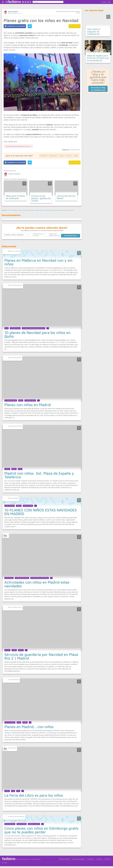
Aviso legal (90, 859)
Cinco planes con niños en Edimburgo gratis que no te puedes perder (41, 830)
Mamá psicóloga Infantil (15, 357)
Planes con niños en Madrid (28, 405)
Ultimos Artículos (15, 328)
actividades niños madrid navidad (40, 578)
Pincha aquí (27, 146)
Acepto (38, 235)
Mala (76, 156)
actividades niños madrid (22, 578)
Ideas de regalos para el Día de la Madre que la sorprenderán (98, 58)
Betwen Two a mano (14, 251)
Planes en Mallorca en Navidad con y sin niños (38, 262)
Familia (21, 400)
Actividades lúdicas (30, 400)
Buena (62, 156)
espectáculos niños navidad (66, 210)
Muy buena (53, 156)
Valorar (78, 13)
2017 (18, 791)
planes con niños (28, 506)
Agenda (7, 791)
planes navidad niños (36, 210)
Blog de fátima (13, 12)
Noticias (7, 650)
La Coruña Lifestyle (13, 679)
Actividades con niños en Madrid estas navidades (37, 584)
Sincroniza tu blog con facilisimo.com (98, 89)
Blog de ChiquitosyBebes (15, 285)
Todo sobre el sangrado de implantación (93, 31)
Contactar (99, 859)
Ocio (13, 791)
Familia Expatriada (10, 824)
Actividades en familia (11, 400)
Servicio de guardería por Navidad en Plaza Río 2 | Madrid (41, 656)
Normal (69, 156)
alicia (19, 722)
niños (20, 469)
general (7, 469)
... (48, 328)
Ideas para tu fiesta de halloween (15, 197)
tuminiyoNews (12, 748)
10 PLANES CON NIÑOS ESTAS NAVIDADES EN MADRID (41, 512)
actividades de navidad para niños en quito (34, 328)
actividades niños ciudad (50, 210)
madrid (14, 469)
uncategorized (9, 578)
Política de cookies (64, 859)
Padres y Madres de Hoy (15, 607)
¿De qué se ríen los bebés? (66, 197)
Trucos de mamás (13, 498)
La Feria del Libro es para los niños (34, 795)
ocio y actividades (13, 210)
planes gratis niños (24, 210)
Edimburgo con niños (34, 824)
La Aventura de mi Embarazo (16, 816)
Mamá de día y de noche (15, 426)
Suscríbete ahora (71, 236)
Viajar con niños (22, 824)
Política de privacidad (78, 859)
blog (6, 328)
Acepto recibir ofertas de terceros (55, 235)
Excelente (44, 156)
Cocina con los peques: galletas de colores (41, 198)
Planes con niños (10, 506)
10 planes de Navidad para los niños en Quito (37, 334)
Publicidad (107, 859)
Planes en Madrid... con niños (29, 727)
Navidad (19, 506)
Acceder (104, 2)
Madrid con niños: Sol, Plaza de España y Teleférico (39, 475)
